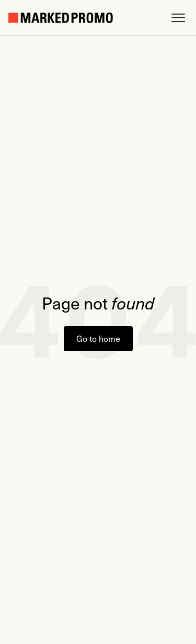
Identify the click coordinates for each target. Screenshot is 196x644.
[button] (178, 18)
